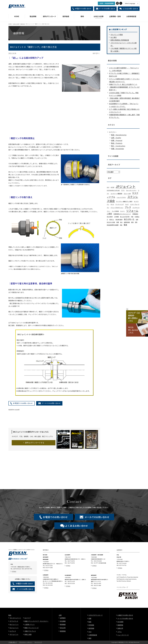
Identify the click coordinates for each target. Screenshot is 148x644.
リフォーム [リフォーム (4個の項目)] (132, 211)
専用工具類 (28, 634)
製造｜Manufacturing (119, 135)
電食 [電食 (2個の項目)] (125, 225)
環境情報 (63, 631)
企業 (60, 615)
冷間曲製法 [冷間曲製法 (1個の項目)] (135, 214)
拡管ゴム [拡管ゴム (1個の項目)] (112, 220)
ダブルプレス (14, 621)
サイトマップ (38, 642)
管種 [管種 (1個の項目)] (118, 222)
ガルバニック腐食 (117, 35)
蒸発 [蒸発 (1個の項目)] (136, 222)
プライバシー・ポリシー (26, 642)
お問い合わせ (76, 526)
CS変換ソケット (30, 624)
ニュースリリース (123, 635)
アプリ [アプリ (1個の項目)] (123, 190)
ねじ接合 (114, 37)
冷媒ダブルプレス (30, 631)
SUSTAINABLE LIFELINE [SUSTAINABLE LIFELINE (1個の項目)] (113, 190)
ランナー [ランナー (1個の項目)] (122, 211)
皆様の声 (120, 628)
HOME (17, 16)
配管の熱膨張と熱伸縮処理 (120, 40)
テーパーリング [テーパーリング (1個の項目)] (120, 204)
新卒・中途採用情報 (107, 3)
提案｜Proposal (117, 140)
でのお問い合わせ (55, 517)
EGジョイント (14, 628)
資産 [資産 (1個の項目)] (121, 225)
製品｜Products (117, 143)
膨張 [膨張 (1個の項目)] (132, 222)
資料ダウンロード (49, 16)
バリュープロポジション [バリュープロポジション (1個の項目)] (117, 208)
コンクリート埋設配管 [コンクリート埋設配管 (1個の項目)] (116, 194)
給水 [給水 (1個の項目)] (121, 222)
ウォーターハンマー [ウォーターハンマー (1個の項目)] (131, 190)
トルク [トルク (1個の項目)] (127, 204)
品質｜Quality (116, 138)
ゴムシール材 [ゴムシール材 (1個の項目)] (127, 194)
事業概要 (63, 624)
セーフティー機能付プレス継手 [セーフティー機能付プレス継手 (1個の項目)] (124, 201)
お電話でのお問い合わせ (125, 615)
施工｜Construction (118, 146)
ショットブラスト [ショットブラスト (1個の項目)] (121, 197)
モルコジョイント (15, 618)
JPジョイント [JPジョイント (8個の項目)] (126, 186)
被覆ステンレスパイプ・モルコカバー (36, 621)
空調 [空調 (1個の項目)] (137, 220)
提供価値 (66, 16)
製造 (90, 622)
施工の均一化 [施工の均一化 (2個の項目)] (129, 219)
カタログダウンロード (96, 615)
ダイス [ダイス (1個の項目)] (112, 204)
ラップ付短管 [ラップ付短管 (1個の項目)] (115, 211)
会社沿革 (63, 628)
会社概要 (63, 621)
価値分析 (23, 24)
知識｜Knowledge (118, 149)
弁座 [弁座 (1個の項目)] (132, 217)
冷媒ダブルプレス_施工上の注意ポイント (123, 84)
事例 (82, 16)
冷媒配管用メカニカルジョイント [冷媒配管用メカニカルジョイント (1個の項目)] (122, 214)
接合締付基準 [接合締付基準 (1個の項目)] (119, 220)
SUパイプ (27, 618)
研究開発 (91, 625)
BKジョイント (14, 624)
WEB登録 (120, 622)
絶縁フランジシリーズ (31, 628)
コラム (120, 632)
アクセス (14, 571)
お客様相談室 (131, 16)
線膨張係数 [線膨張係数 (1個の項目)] (127, 222)
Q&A (90, 632)
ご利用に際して (13, 642)
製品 (10, 615)
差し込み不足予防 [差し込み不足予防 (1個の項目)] (125, 217)
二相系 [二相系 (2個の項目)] (109, 214)
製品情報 (33, 16)
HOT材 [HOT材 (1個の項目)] (112, 187)
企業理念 (63, 618)
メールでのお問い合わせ (125, 618)
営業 (90, 618)
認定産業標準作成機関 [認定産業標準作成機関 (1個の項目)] (113, 225)
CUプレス (13, 631)
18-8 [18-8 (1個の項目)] (108, 187)
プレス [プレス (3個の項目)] (128, 207)
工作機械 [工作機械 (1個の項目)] (116, 217)
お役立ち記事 (99, 16)
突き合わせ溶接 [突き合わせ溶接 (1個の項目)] (111, 222)
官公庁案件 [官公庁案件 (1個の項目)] (110, 217)
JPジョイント (14, 634)
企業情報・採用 (115, 16)
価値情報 (120, 625)
